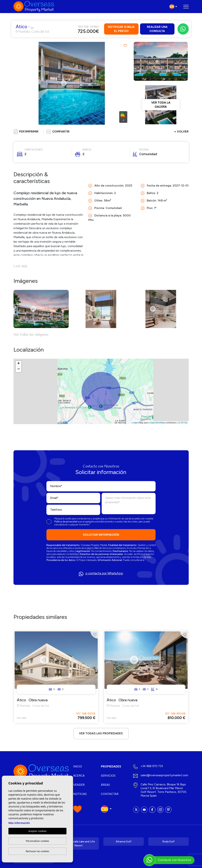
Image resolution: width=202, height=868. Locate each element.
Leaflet (134, 423)
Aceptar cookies (37, 831)
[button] (58, 132)
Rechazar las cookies (37, 851)
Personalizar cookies (38, 841)
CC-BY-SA (182, 423)
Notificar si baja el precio (121, 29)
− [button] (18, 369)
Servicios (108, 776)
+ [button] (18, 364)
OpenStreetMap (158, 423)
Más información (19, 823)
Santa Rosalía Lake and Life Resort (79, 844)
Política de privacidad (66, 522)
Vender (79, 785)
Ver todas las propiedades (101, 733)
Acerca (79, 776)
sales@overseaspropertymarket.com (164, 775)
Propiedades (111, 767)
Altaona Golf (124, 842)
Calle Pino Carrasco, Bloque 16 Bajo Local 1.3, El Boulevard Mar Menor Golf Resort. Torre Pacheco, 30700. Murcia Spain (164, 790)
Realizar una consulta (157, 29)
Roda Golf (168, 842)
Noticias (80, 794)
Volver (181, 132)
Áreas (105, 785)
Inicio (78, 767)
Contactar (110, 794)
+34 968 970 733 (152, 766)
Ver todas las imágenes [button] (31, 335)
